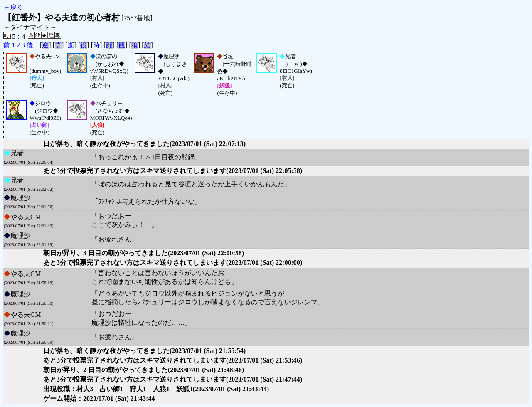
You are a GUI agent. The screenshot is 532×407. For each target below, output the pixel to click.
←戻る (13, 7)
